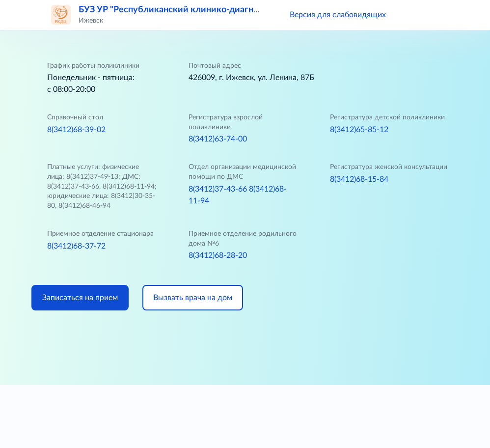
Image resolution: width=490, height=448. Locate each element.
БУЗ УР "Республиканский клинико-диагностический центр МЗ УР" (219, 10)
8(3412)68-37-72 (76, 246)
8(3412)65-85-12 (359, 130)
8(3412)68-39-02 (76, 130)
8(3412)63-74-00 (218, 139)
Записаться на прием (80, 298)
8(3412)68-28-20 (218, 255)
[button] (408, 15)
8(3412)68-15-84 (359, 179)
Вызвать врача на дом (193, 298)
